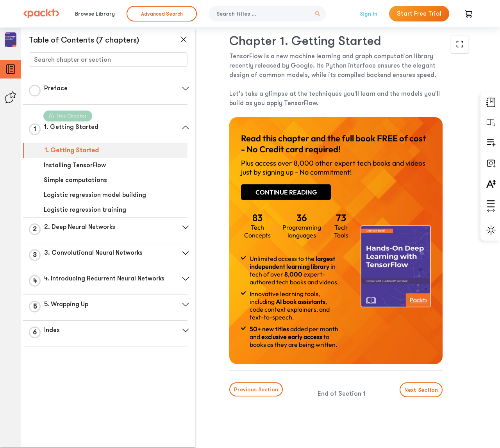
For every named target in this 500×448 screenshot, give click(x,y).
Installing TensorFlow (75, 165)
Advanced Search (162, 14)
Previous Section (256, 389)
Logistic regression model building (95, 195)
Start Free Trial (419, 14)
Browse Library (95, 14)
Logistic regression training (85, 210)
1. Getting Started (72, 150)
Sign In (369, 14)
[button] (186, 89)
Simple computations (75, 180)
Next (421, 390)
